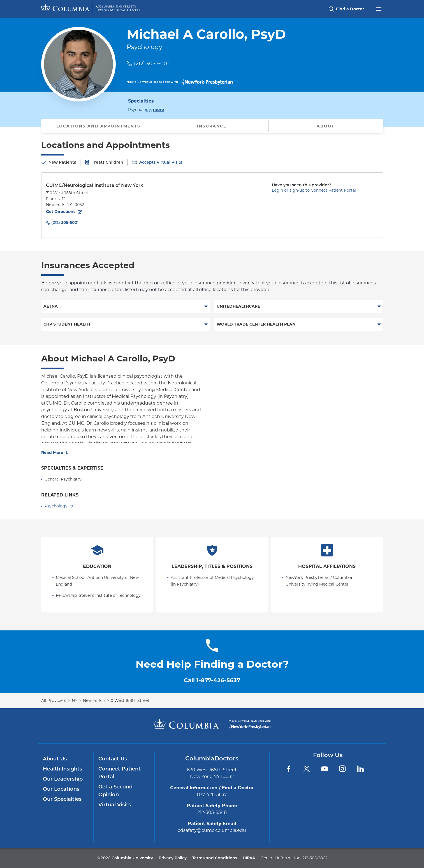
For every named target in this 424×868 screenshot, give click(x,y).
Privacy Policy (173, 858)
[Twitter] (307, 769)
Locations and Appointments (98, 126)
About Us (55, 759)
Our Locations (61, 789)
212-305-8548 (212, 812)
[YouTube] (325, 769)
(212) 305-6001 (151, 64)
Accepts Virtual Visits (161, 162)
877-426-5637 (212, 794)
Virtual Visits (115, 805)
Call (212, 680)
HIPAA (249, 858)
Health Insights (62, 769)
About (326, 126)
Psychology (56, 506)
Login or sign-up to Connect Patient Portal (314, 190)
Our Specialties (62, 799)
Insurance (212, 126)
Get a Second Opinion (115, 791)
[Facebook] (289, 769)
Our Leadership (63, 779)
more (158, 109)
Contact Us (113, 759)
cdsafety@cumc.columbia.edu (212, 830)
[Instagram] (342, 769)
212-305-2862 (315, 858)
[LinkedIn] (360, 769)
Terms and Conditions (215, 858)
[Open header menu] (379, 8)
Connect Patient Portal (120, 773)
